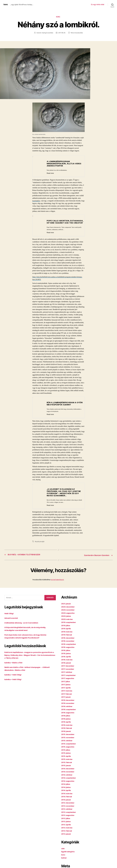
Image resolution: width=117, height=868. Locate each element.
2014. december (69, 771)
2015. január (67, 768)
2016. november (69, 705)
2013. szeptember (69, 814)
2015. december (69, 736)
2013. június (67, 824)
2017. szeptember (69, 677)
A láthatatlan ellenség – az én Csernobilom (24, 625)
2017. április (67, 690)
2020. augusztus (69, 615)
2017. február (67, 696)
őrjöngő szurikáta (47, 33)
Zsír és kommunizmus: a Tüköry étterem (23, 660)
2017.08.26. (62, 33)
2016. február (67, 730)
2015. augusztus (69, 749)
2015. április (67, 758)
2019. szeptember (69, 624)
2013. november (69, 808)
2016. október (68, 708)
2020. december (69, 609)
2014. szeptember (69, 780)
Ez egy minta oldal (98, 4)
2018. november (69, 643)
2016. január (67, 733)
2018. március (68, 662)
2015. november (69, 740)
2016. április (67, 724)
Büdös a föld (19, 665)
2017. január (67, 699)
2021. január (67, 606)
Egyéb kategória (69, 854)
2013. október (68, 811)
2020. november (69, 612)
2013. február (67, 833)
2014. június (67, 789)
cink (63, 851)
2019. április (67, 631)
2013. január (67, 836)
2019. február (67, 637)
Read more (51, 174)
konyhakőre (36, 201)
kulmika (8, 665)
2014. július (66, 786)
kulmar (64, 860)
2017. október (67, 674)
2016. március (68, 727)
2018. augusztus (69, 649)
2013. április (67, 827)
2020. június (67, 618)
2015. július (66, 752)
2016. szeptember (69, 712)
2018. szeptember (69, 646)
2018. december (69, 640)
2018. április (67, 659)
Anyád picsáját (40, 544)
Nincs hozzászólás (77, 33)
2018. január (67, 665)
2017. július (66, 684)
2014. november (69, 774)
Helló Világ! (10, 616)
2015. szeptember (69, 746)
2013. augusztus (69, 817)
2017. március (67, 693)
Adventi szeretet (12, 620)
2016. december (69, 702)
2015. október (68, 743)
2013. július (66, 820)
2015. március (68, 761)
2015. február (67, 764)
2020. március (68, 621)
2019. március (68, 634)
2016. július (66, 718)
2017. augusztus (69, 680)
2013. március (68, 830)
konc (6, 5)
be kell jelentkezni (57, 582)
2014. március (68, 796)
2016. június (67, 721)
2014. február (67, 799)
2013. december (69, 805)
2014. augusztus (69, 783)
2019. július (66, 628)
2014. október (68, 777)
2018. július (66, 652)
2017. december (68, 668)
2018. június (67, 656)
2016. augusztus (69, 715)
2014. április (67, 792)
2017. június (67, 687)
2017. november (68, 671)
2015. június (67, 755)
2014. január (67, 802)
